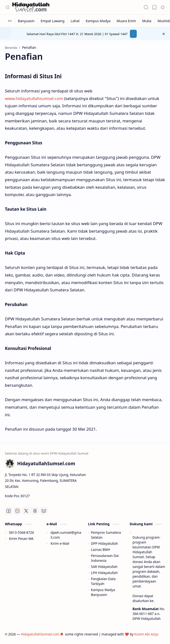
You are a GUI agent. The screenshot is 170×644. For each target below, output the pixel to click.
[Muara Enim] (126, 21)
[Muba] (147, 21)
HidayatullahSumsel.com (42, 634)
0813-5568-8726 (22, 532)
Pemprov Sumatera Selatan (106, 535)
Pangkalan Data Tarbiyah (103, 581)
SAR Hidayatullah (104, 567)
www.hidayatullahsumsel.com (34, 98)
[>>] (10, 21)
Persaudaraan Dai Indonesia (105, 558)
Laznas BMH (101, 550)
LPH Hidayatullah (104, 573)
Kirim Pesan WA (21, 539)
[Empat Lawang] (53, 21)
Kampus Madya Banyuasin (103, 592)
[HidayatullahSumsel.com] (31, 7)
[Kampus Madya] (98, 21)
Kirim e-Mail (60, 543)
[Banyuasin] (26, 21)
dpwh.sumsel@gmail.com (66, 535)
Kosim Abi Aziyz (146, 634)
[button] (7, 7)
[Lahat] (75, 21)
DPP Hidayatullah (104, 543)
